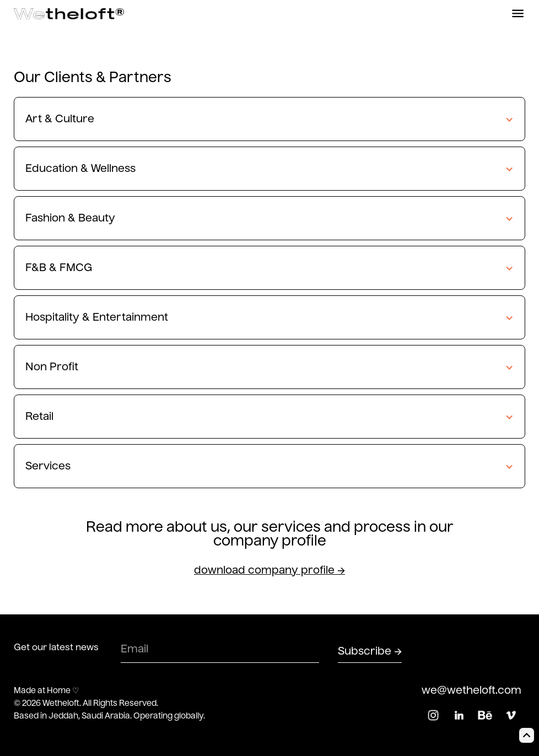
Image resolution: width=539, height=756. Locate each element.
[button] (269, 120)
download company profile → (269, 571)
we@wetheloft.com (471, 691)
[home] (69, 14)
